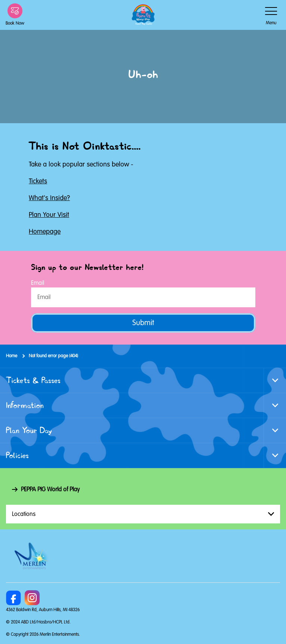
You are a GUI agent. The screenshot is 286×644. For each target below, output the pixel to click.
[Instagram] (32, 598)
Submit (143, 323)
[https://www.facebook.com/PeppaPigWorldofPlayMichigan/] (13, 598)
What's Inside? (49, 198)
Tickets (38, 181)
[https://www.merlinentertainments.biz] (32, 556)
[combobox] (143, 514)
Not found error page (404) (53, 356)
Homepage (45, 231)
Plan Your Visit (49, 215)
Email (38, 283)
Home (12, 356)
